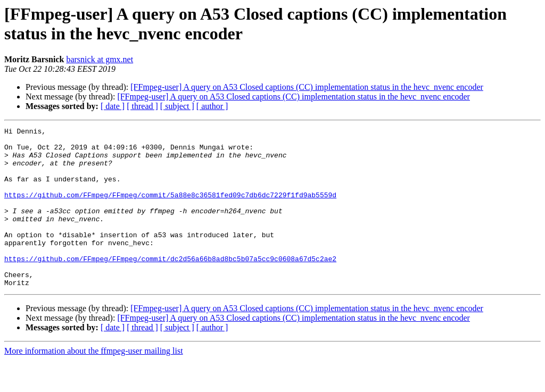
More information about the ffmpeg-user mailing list (94, 383)
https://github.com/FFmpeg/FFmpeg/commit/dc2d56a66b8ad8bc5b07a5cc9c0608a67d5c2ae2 (170, 286)
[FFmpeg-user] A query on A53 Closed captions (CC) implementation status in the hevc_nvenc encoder (307, 87)
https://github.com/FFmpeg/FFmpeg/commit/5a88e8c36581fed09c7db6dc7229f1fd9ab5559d (170, 209)
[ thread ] (142, 106)
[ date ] (113, 106)
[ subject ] (177, 106)
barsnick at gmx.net (100, 59)
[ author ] (212, 106)
